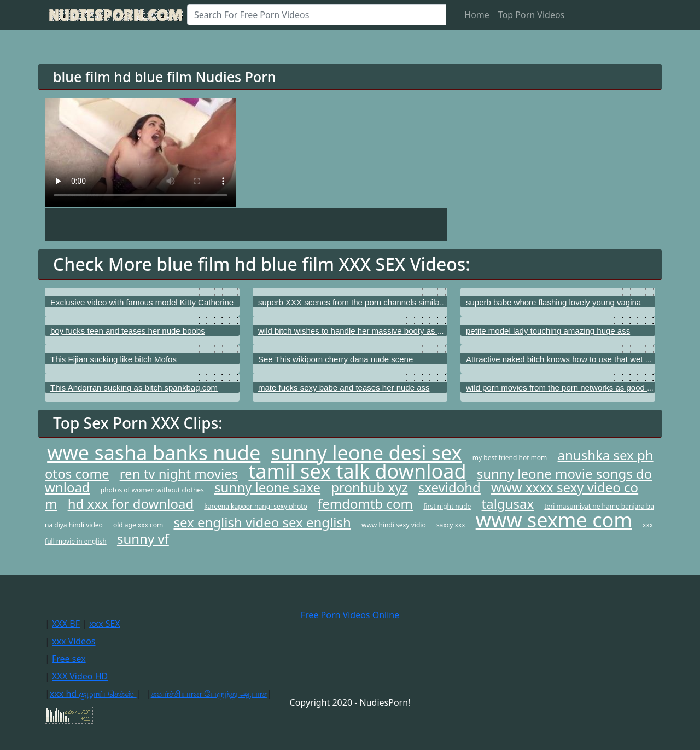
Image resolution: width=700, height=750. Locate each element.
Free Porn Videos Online (350, 615)
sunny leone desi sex (366, 453)
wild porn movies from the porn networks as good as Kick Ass (577, 388)
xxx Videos (74, 641)
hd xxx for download (131, 504)
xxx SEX (105, 624)
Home (477, 15)
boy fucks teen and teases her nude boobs (128, 331)
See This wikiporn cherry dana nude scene (336, 359)
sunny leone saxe (267, 487)
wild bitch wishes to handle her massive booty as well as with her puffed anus (398, 331)
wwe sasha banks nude (154, 453)
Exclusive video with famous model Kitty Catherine (142, 302)
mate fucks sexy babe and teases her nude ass (344, 388)
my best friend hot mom (510, 458)
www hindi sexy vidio (394, 525)
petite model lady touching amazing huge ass (548, 331)
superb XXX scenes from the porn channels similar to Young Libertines (386, 302)
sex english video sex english (262, 522)
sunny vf (143, 539)
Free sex (69, 659)
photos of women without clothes (152, 490)
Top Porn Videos (531, 15)
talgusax (508, 504)
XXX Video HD (80, 676)
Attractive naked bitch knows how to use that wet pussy (566, 359)
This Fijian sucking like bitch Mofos (113, 359)
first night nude (447, 506)
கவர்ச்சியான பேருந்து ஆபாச (209, 694)
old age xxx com (138, 525)
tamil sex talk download (357, 471)
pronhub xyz (369, 487)
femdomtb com (365, 504)
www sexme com (554, 520)
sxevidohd (450, 487)
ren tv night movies (179, 473)
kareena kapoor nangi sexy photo (255, 506)
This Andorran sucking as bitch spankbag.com (134, 388)
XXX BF (66, 624)
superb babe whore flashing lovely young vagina (553, 302)
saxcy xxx (451, 525)
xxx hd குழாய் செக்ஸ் (93, 694)
